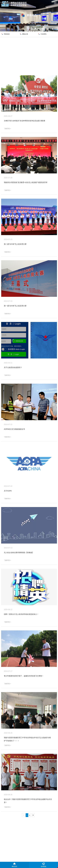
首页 (48, 29)
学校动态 (6, 34)
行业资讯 (43, 34)
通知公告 (25, 34)
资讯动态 (54, 29)
